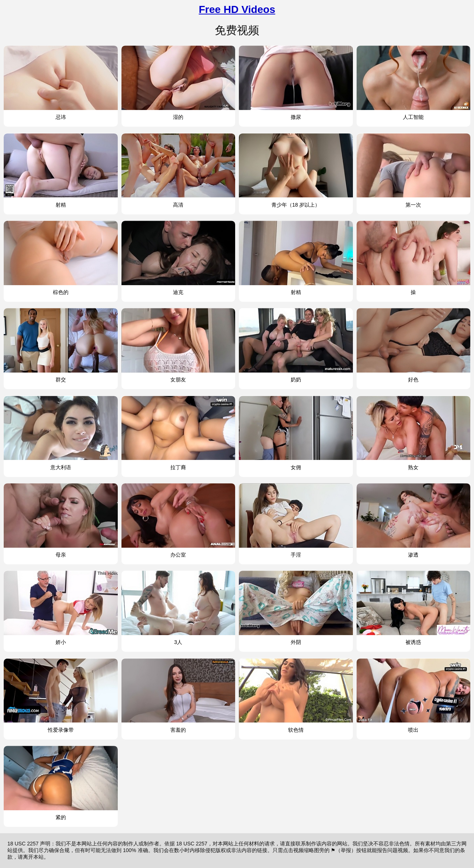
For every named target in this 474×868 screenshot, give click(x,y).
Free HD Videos (237, 9)
